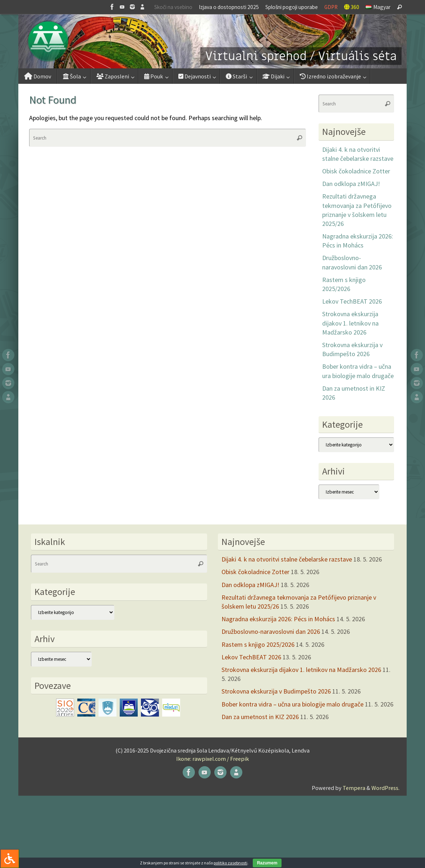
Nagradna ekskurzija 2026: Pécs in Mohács (278, 619)
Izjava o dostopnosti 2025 (229, 7)
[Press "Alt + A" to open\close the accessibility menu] (10, 858)
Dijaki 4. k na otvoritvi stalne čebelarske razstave (287, 559)
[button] (212, 41)
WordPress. (385, 788)
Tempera (354, 788)
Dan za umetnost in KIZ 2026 (260, 717)
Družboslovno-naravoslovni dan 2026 (271, 631)
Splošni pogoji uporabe (292, 7)
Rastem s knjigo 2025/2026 (258, 644)
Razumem (267, 863)
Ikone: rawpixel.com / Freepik (212, 759)
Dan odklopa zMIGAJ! (351, 184)
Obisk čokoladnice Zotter (356, 171)
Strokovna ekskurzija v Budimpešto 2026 (276, 691)
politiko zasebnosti (230, 863)
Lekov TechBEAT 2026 (352, 301)
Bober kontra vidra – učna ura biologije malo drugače (293, 704)
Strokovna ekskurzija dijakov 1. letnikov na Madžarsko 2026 (350, 323)
